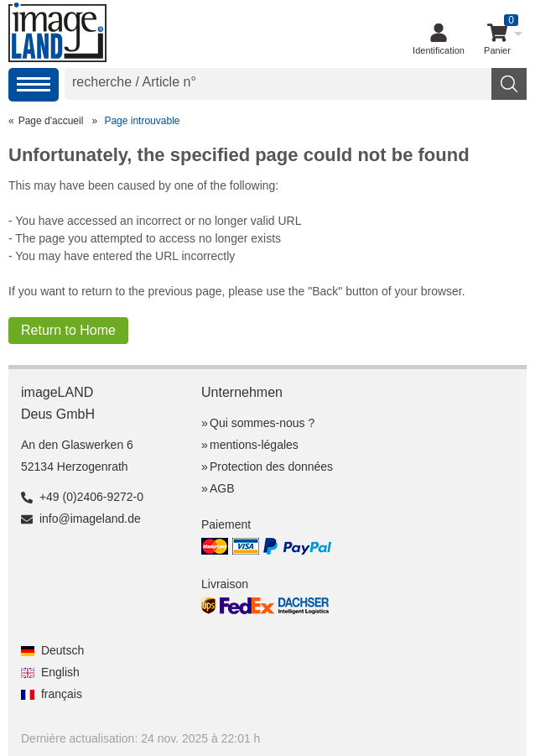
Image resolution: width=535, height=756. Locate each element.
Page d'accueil (51, 121)
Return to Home (68, 330)
